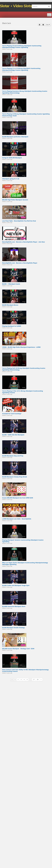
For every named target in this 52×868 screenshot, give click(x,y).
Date (48, 25)
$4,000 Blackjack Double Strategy (13, 628)
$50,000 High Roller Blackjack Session (15, 200)
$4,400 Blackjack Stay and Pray (13, 456)
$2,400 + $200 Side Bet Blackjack (13, 435)
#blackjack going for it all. (11, 179)
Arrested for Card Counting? (12, 414)
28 (38, 680)
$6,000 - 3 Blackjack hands (11, 284)
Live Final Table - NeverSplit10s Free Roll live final (19, 221)
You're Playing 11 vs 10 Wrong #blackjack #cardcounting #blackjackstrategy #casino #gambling (21, 69)
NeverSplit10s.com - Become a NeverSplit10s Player (20, 263)
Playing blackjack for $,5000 (12, 326)
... (30, 680)
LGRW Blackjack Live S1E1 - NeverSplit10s (17, 519)
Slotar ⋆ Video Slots (16, 6)
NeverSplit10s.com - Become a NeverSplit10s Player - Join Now (23, 242)
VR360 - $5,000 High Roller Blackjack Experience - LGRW (21, 347)
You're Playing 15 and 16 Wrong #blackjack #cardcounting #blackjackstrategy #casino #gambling (22, 47)
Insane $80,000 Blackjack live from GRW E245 (18, 498)
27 (34, 680)
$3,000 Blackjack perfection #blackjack (15, 137)
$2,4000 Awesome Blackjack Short (14, 606)
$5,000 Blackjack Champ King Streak (15, 477)
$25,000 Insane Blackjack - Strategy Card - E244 (18, 649)
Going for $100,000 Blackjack (12, 158)
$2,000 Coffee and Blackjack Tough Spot (16, 585)
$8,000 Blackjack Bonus (10, 305)
